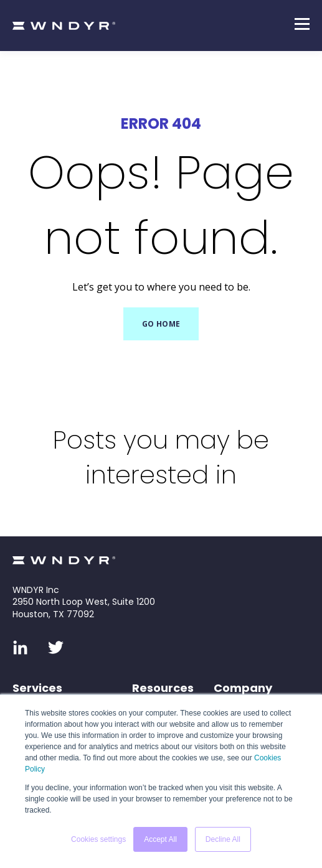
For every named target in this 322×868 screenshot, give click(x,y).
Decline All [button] (223, 839)
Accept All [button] (160, 839)
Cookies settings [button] (98, 839)
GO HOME (161, 324)
